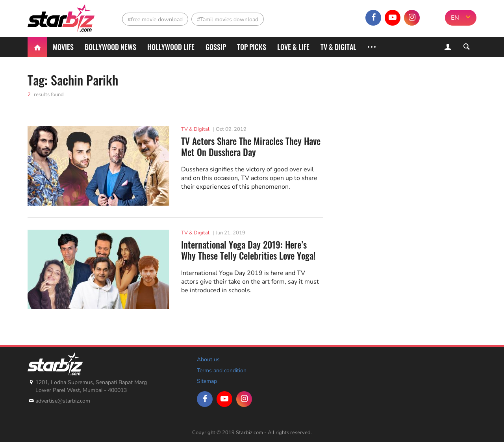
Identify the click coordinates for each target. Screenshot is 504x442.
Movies (63, 47)
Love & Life (293, 47)
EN (455, 18)
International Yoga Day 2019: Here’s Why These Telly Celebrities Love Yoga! (248, 250)
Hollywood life (171, 47)
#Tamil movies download (228, 19)
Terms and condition (222, 370)
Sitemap (207, 381)
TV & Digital (338, 47)
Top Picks (252, 47)
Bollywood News (110, 47)
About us (208, 359)
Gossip (216, 47)
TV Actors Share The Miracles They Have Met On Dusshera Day (251, 147)
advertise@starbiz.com (63, 401)
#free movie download (155, 19)
